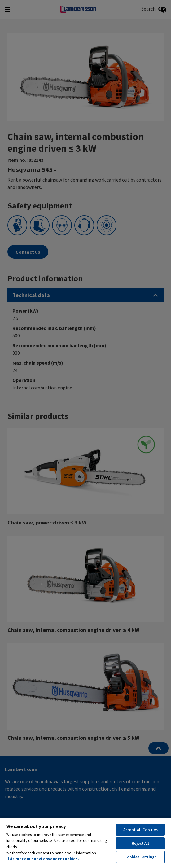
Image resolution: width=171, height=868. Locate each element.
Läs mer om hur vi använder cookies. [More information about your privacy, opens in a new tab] (43, 859)
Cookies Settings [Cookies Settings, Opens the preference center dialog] (140, 857)
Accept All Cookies (140, 830)
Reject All (140, 843)
